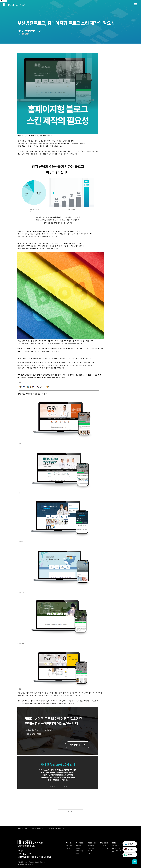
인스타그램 (118, 851)
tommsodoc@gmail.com (34, 857)
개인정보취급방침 (37, 829)
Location (69, 848)
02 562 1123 (25, 854)
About (69, 843)
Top (135, 862)
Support (104, 843)
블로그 (117, 846)
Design (79, 853)
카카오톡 (117, 848)
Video (89, 853)
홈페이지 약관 (22, 829)
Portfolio (92, 843)
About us (69, 846)
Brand (78, 848)
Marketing (80, 851)
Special (79, 846)
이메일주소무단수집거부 (56, 829)
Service (80, 843)
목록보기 (71, 812)
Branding (91, 846)
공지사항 (103, 846)
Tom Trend (104, 848)
